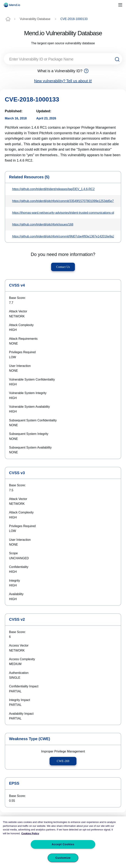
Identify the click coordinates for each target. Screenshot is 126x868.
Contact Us (63, 267)
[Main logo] (14, 5)
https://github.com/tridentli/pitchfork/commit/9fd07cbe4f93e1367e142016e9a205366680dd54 (63, 236)
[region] (63, 842)
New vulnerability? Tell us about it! (63, 81)
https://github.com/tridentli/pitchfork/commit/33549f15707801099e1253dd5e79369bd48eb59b (63, 201)
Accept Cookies (63, 844)
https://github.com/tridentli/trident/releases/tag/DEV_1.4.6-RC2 (53, 189)
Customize (63, 858)
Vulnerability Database (35, 19)
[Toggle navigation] (120, 5)
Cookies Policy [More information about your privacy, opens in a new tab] (30, 833)
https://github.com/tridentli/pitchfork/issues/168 (43, 224)
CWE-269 (63, 761)
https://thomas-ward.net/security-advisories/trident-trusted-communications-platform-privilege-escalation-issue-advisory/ (63, 213)
